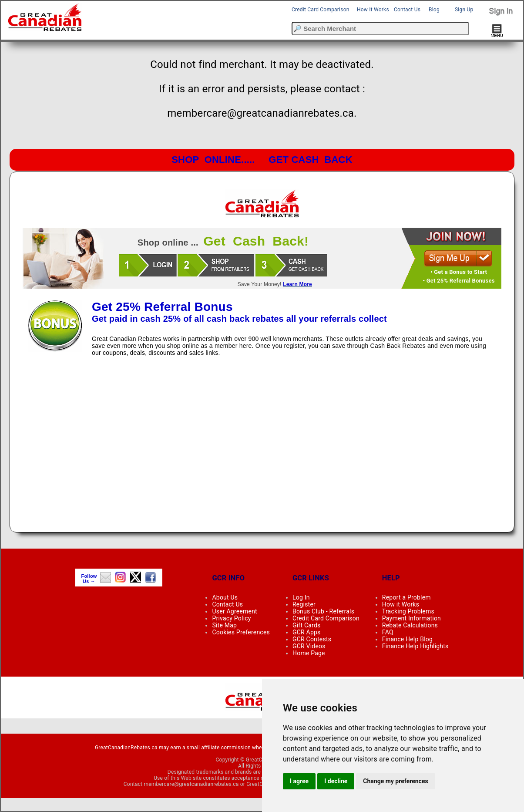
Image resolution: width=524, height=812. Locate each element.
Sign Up (464, 10)
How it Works (401, 604)
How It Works (373, 10)
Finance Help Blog (407, 639)
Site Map (224, 625)
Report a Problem (406, 597)
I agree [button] (299, 781)
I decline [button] (336, 781)
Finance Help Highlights (415, 646)
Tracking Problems (408, 611)
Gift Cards (306, 625)
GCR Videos (309, 646)
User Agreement (234, 611)
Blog (434, 10)
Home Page (309, 653)
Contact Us (407, 10)
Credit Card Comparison (321, 10)
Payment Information (411, 618)
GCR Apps (307, 632)
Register (304, 604)
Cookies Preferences (241, 632)
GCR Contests (312, 639)
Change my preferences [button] (395, 781)
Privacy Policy (231, 618)
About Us (225, 597)
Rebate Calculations (410, 625)
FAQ (388, 632)
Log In (301, 597)
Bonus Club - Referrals (323, 611)
